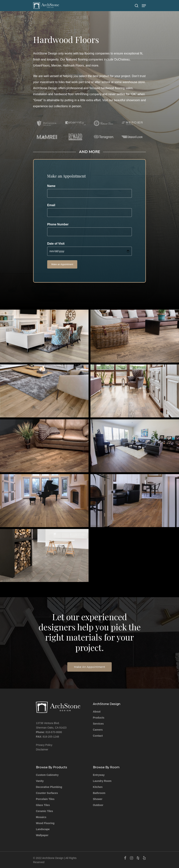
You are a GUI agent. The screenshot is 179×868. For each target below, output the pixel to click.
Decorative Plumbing (49, 787)
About (97, 712)
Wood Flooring (45, 823)
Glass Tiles (43, 805)
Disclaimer (42, 749)
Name (89, 191)
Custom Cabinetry (47, 775)
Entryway (99, 775)
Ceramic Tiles (44, 811)
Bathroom (99, 793)
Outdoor (98, 805)
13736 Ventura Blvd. (48, 723)
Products (99, 718)
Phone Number (89, 229)
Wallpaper (42, 835)
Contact (98, 736)
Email (89, 210)
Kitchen (98, 787)
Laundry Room (102, 781)
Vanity (40, 781)
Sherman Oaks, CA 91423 (51, 728)
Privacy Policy (44, 745)
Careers (98, 730)
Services (98, 724)
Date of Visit (89, 249)
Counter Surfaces (47, 793)
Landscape (43, 829)
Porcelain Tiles (45, 799)
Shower (98, 799)
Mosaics (41, 817)
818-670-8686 (54, 732)
